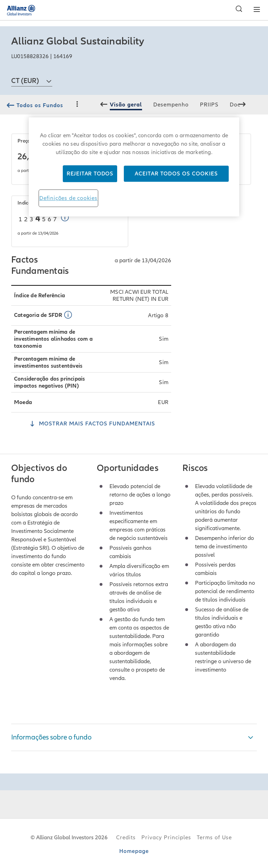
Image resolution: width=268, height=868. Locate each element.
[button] (66, 218)
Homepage (134, 851)
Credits (126, 838)
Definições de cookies (68, 198)
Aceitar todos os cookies (176, 174)
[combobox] (32, 78)
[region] (134, 167)
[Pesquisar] (237, 10)
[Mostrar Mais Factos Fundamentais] (91, 425)
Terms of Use (214, 838)
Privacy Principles (166, 838)
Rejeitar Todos (90, 174)
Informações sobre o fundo (51, 737)
